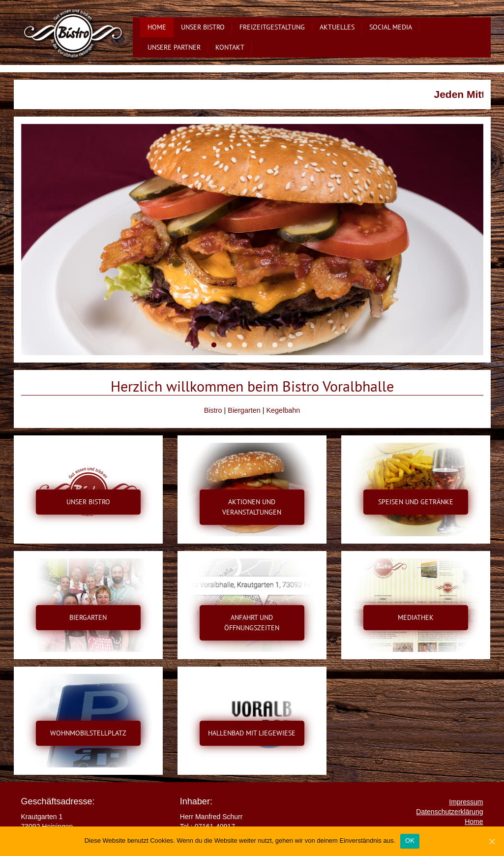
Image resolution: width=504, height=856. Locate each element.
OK (410, 841)
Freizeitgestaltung (272, 27)
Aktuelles (337, 27)
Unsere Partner (174, 47)
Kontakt (230, 47)
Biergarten (244, 410)
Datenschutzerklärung (449, 812)
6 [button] (290, 345)
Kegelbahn (283, 410)
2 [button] (229, 345)
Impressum (466, 802)
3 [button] (245, 345)
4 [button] (260, 345)
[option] (252, 240)
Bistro (213, 410)
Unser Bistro (203, 27)
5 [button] (275, 345)
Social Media (391, 27)
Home (157, 27)
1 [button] (214, 345)
